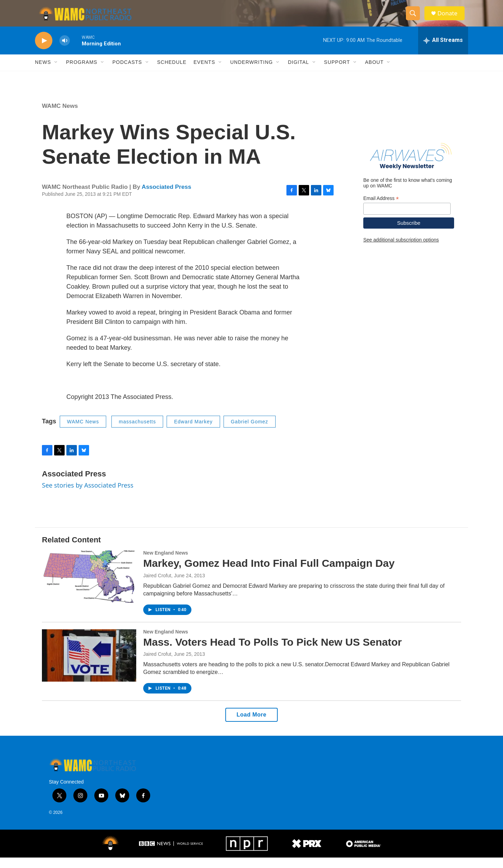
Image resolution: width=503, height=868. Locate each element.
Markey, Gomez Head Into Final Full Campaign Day (269, 573)
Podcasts (127, 73)
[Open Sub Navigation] (56, 73)
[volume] (65, 51)
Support (337, 73)
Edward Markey (193, 432)
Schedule (172, 73)
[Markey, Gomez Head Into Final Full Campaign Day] (89, 587)
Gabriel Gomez (250, 432)
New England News (166, 563)
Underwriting (251, 73)
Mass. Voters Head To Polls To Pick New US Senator (272, 652)
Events (204, 73)
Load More (251, 725)
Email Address (381, 209)
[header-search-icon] (415, 18)
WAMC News (60, 116)
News (43, 73)
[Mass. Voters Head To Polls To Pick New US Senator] (89, 666)
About (374, 73)
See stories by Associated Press (88, 496)
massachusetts (137, 432)
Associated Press (167, 197)
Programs (82, 73)
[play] (44, 51)
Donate (450, 18)
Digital (298, 73)
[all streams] (443, 51)
